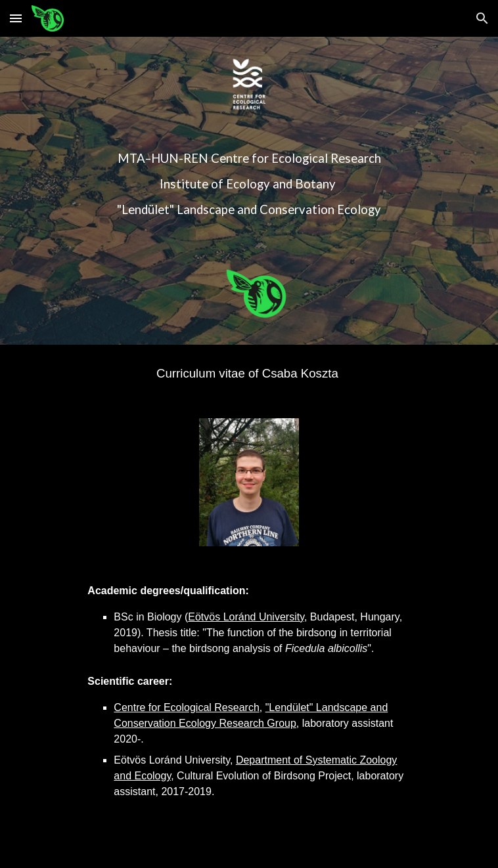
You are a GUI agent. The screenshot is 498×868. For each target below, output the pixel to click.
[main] (249, 184)
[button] (16, 18)
